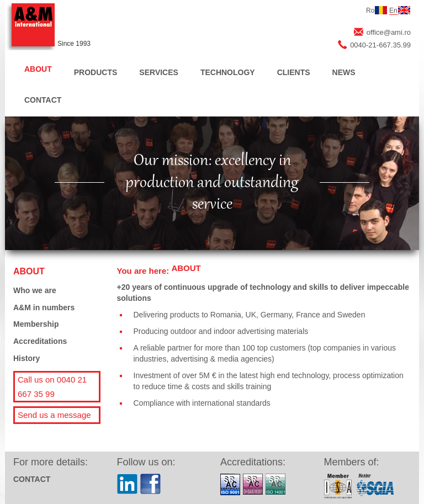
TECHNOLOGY (228, 72)
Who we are (35, 290)
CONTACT (43, 100)
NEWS (344, 72)
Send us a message (54, 415)
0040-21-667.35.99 (380, 45)
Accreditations (40, 341)
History (26, 358)
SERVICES (159, 72)
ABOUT (38, 69)
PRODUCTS (96, 72)
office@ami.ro (389, 32)
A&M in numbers (44, 307)
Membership (36, 324)
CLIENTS (294, 72)
